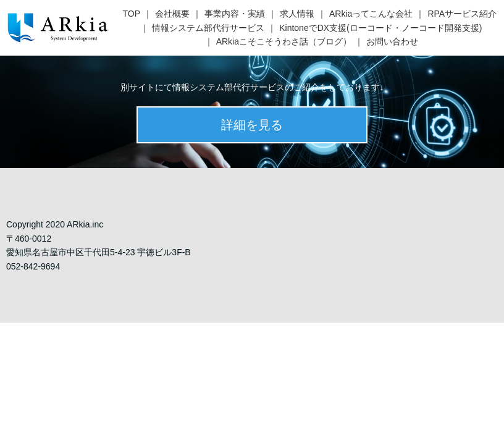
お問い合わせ (392, 41)
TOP (132, 14)
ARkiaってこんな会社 (371, 14)
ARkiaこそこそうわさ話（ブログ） (284, 41)
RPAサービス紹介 (462, 14)
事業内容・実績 (235, 14)
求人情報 (297, 14)
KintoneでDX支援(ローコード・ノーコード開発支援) (380, 28)
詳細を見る (252, 125)
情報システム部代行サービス (208, 28)
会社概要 (172, 14)
